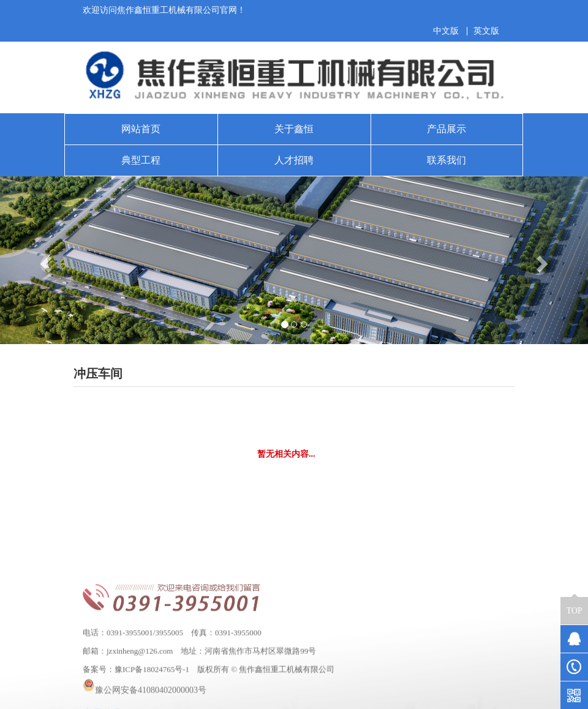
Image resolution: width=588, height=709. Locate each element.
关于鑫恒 (294, 129)
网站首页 (141, 129)
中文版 (446, 31)
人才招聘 (294, 160)
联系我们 (447, 160)
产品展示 (447, 129)
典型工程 (141, 160)
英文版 (486, 31)
